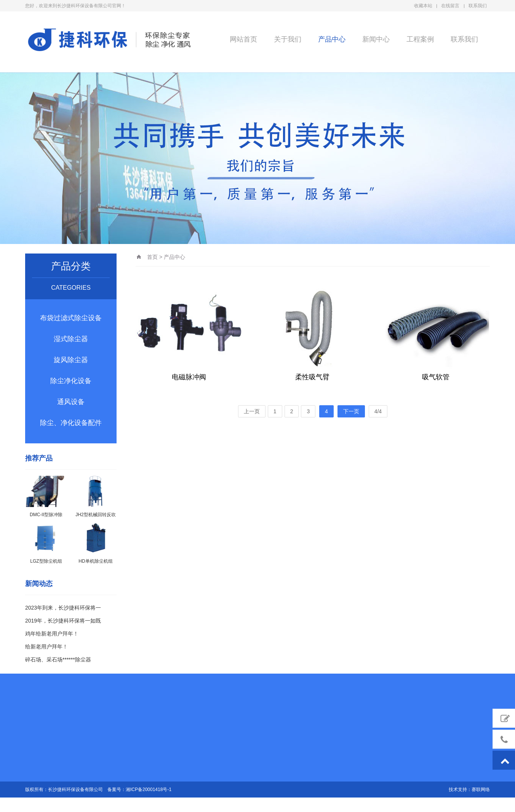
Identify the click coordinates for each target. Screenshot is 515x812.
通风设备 (71, 402)
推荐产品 (39, 458)
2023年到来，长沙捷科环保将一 (63, 608)
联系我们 (478, 6)
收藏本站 (423, 6)
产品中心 (331, 39)
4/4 (378, 411)
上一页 (252, 411)
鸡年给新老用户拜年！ (52, 634)
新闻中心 (375, 39)
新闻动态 (39, 584)
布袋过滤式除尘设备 (71, 318)
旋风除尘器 (71, 360)
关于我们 (287, 39)
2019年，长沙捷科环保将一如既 (63, 621)
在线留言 (450, 6)
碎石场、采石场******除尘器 (58, 660)
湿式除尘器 (71, 339)
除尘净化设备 (71, 381)
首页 (152, 257)
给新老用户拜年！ (46, 647)
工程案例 (419, 39)
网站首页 (243, 39)
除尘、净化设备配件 (71, 423)
